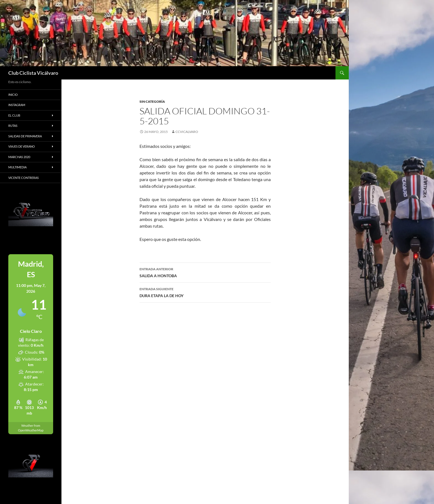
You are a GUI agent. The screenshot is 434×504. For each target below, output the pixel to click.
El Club (14, 115)
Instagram (17, 105)
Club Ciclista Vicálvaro (33, 73)
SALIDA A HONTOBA (205, 272)
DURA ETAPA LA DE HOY (205, 292)
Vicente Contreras (24, 178)
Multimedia (17, 167)
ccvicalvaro (187, 132)
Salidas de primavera (25, 136)
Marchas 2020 (19, 157)
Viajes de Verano (22, 146)
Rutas (13, 126)
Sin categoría (152, 101)
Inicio (13, 95)
